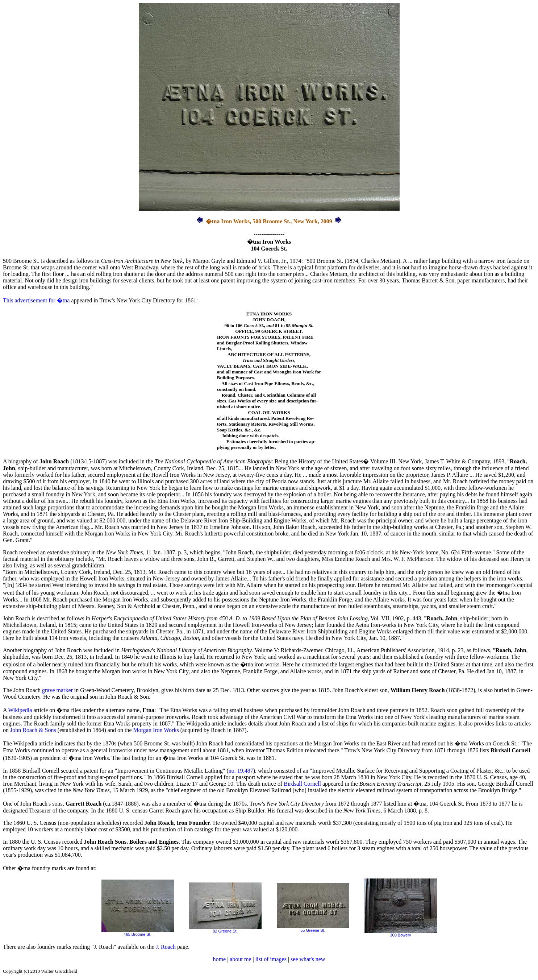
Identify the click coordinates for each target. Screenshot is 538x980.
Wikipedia (20, 710)
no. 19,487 (241, 771)
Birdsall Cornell (302, 784)
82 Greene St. (225, 929)
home (220, 959)
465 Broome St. (138, 933)
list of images (271, 959)
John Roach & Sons (33, 730)
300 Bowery (401, 933)
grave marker (57, 690)
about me (240, 959)
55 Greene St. (313, 929)
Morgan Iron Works (156, 730)
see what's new (308, 959)
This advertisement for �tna (36, 300)
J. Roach (166, 947)
